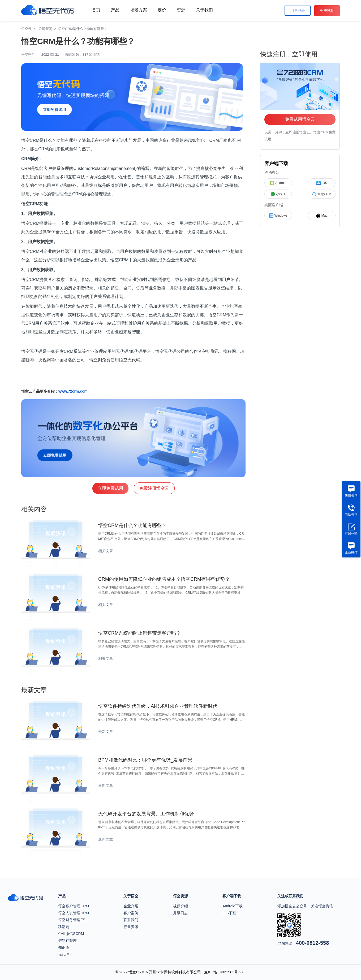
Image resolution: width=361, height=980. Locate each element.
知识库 (64, 947)
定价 (162, 10)
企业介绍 (131, 906)
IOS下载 (229, 913)
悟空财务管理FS (72, 920)
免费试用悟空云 (300, 119)
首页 (96, 10)
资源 (181, 10)
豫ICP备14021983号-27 (224, 972)
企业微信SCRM (71, 934)
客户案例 (131, 913)
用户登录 (298, 11)
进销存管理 (67, 941)
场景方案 (139, 10)
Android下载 (233, 906)
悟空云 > (29, 29)
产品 (115, 10)
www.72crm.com (73, 391)
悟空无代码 (32, 351)
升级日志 (180, 913)
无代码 (64, 954)
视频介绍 (180, 906)
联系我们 (131, 920)
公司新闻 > (48, 29)
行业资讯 (131, 927)
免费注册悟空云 (154, 488)
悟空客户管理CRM (74, 906)
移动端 (64, 927)
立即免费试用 (110, 488)
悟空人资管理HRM (74, 913)
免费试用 (327, 11)
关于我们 (204, 10)
